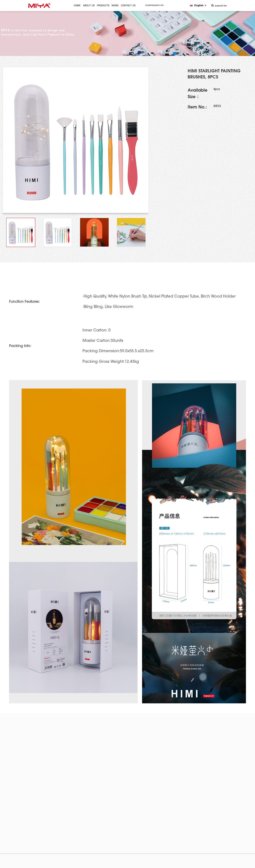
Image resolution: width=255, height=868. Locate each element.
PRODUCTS (103, 6)
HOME (77, 6)
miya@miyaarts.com (154, 6)
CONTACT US (128, 6)
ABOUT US (89, 6)
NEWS (115, 6)
